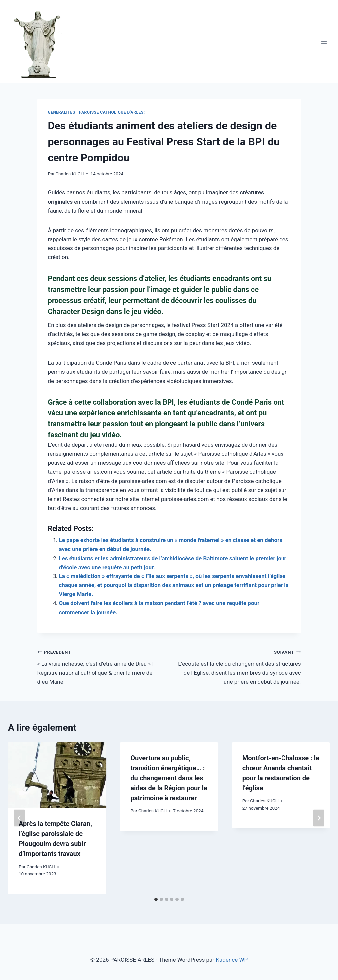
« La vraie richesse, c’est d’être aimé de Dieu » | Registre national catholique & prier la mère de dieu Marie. (100, 666)
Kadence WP (232, 960)
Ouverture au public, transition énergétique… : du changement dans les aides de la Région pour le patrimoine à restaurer (169, 778)
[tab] (156, 899)
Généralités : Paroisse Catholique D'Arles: (96, 112)
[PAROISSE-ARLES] (41, 41)
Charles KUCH (70, 174)
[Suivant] (319, 818)
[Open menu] (324, 41)
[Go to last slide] (19, 818)
